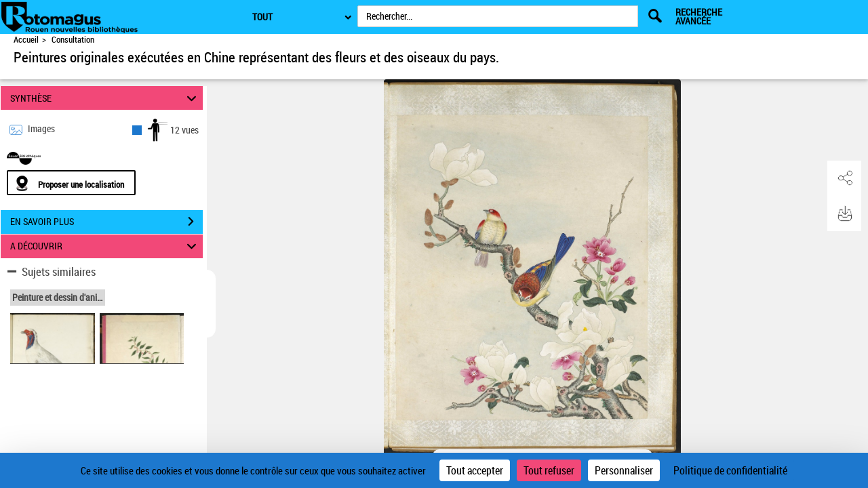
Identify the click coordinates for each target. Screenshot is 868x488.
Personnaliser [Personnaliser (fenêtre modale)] (624, 470)
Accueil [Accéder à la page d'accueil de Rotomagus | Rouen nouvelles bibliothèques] (26, 40)
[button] (844, 178)
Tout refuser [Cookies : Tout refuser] (549, 470)
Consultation (73, 40)
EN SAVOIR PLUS (106, 222)
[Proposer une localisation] (71, 183)
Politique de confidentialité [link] (730, 470)
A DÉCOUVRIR (105, 246)
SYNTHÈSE (105, 98)
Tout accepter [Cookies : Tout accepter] (475, 470)
